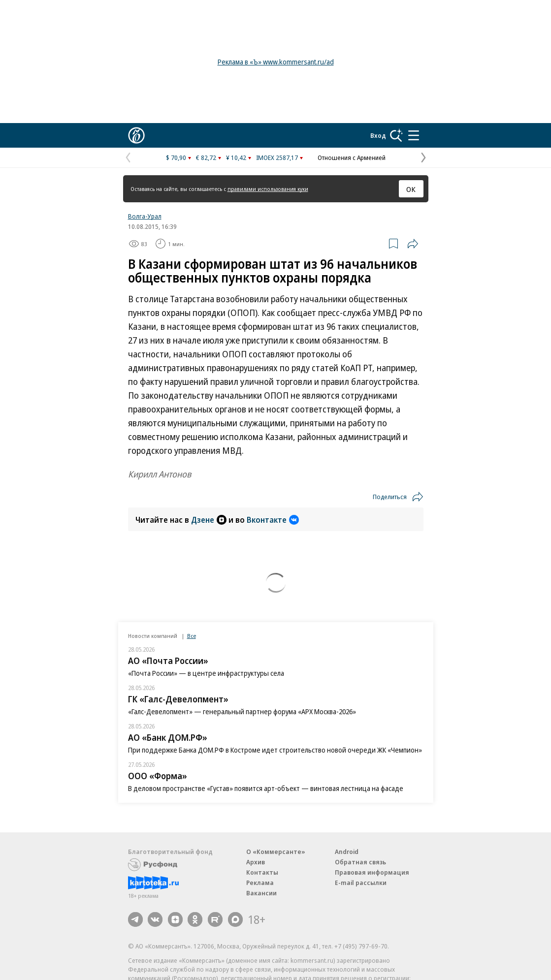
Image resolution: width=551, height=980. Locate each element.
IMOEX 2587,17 (277, 158)
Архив (256, 862)
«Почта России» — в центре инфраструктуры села (206, 673)
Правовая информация (372, 872)
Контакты (262, 872)
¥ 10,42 (236, 158)
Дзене (209, 520)
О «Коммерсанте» (276, 852)
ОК (411, 189)
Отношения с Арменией (352, 158)
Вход (378, 135)
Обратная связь (360, 862)
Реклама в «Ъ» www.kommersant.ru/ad (276, 62)
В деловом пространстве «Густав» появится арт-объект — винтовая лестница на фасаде (266, 788)
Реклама (260, 883)
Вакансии (261, 893)
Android (347, 852)
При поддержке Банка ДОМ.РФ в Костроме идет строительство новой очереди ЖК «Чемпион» (275, 750)
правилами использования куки (268, 189)
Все (192, 636)
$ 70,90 (176, 158)
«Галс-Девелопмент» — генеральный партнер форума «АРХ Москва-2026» (242, 711)
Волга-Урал (145, 216)
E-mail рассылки (361, 883)
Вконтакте (273, 520)
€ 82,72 (206, 158)
